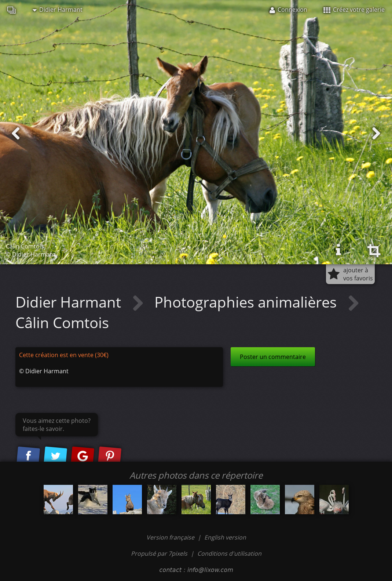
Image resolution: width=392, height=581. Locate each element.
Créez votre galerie (354, 10)
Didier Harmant (58, 10)
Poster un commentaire (273, 357)
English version (225, 537)
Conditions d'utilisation (229, 553)
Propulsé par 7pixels (159, 553)
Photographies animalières (247, 302)
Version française (171, 537)
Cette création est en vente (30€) (64, 355)
